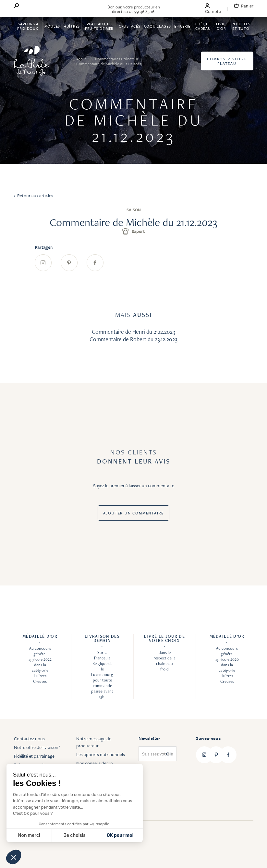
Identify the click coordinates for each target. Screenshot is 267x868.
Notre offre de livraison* (37, 747)
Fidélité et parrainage (34, 756)
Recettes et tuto (241, 26)
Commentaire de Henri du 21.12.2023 (133, 332)
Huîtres (72, 26)
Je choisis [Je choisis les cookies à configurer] (75, 835)
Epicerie (182, 26)
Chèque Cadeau (203, 26)
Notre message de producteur (94, 742)
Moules (52, 26)
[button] (14, 857)
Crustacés (129, 26)
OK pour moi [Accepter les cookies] (120, 835)
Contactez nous (29, 738)
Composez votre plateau (227, 61)
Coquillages (158, 26)
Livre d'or (221, 26)
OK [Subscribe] (169, 754)
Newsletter (149, 738)
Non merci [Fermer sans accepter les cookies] (29, 835)
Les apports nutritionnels (101, 754)
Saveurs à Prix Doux (28, 26)
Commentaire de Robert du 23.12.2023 (133, 339)
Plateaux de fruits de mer (99, 26)
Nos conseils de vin (95, 763)
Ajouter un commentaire (134, 513)
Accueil (83, 59)
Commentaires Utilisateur (117, 59)
